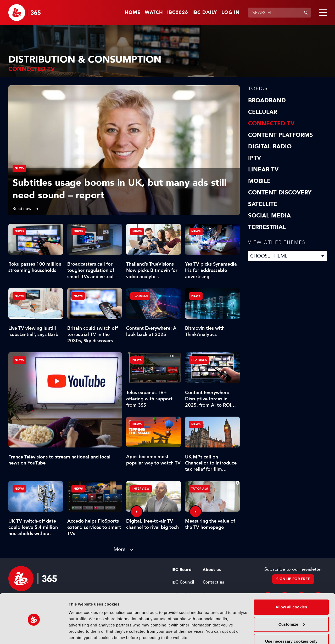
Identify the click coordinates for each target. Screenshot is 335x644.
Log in (231, 13)
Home (133, 13)
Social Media (269, 216)
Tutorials (200, 489)
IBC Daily (205, 13)
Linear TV (263, 170)
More (120, 549)
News (19, 168)
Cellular (263, 112)
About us (212, 570)
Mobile (259, 181)
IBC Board (182, 570)
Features (140, 296)
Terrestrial (267, 227)
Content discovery (280, 193)
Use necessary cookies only (291, 623)
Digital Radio (270, 147)
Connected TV (271, 124)
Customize (292, 606)
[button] (322, 13)
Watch (154, 13)
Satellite (263, 204)
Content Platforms (281, 135)
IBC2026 (178, 13)
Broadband (267, 100)
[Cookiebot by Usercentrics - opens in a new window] (34, 634)
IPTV (255, 158)
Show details (81, 634)
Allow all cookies (291, 589)
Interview (141, 489)
